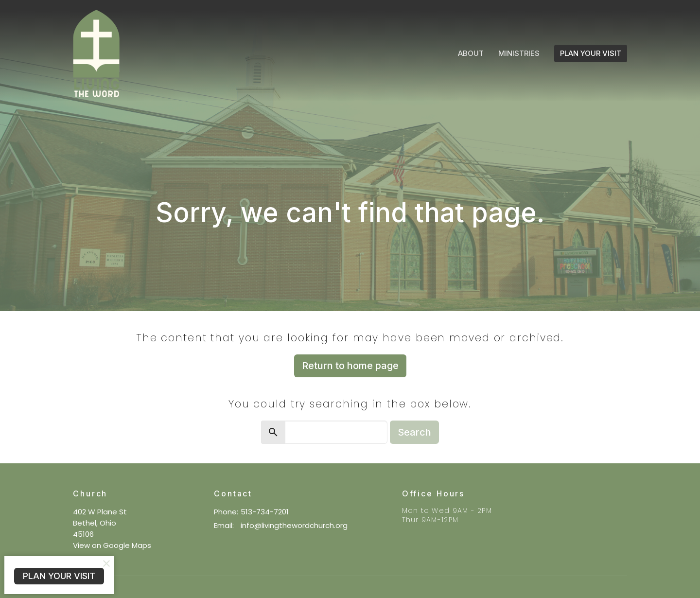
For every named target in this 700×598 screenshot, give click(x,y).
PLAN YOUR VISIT (591, 53)
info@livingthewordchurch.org (294, 525)
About (471, 53)
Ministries (519, 53)
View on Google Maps (112, 545)
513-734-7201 (265, 512)
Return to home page (350, 366)
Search (414, 432)
